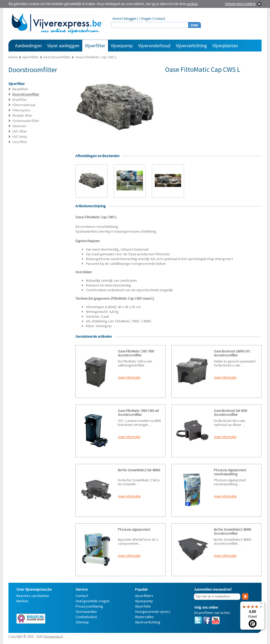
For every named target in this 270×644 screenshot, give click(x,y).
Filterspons (21, 110)
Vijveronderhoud (154, 46)
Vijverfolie (143, 606)
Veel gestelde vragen (93, 601)
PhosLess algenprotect (134, 530)
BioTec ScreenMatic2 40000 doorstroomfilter (232, 532)
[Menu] (262, 605)
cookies (192, 4)
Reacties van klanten (33, 596)
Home (117, 19)
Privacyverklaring (89, 606)
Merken (22, 601)
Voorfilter (20, 142)
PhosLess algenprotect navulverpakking (230, 472)
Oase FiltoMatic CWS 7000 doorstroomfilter (136, 353)
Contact (159, 19)
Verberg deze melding (240, 4)
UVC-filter (20, 131)
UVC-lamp (20, 137)
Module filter (22, 115)
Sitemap (82, 622)
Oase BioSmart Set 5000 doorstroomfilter (230, 413)
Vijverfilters (144, 596)
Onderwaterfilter (26, 121)
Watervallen (144, 617)
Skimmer (19, 126)
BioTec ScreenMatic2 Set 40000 (139, 470)
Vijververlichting (191, 46)
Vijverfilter (95, 46)
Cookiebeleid (86, 617)
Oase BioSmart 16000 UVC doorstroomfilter (232, 353)
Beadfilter (20, 89)
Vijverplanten (225, 46)
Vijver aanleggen (63, 46)
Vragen (146, 19)
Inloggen (130, 19)
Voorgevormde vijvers (153, 612)
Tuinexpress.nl (53, 636)
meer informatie (129, 377)
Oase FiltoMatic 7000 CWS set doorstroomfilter (138, 413)
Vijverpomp (122, 46)
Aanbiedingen (28, 46)
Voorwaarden (86, 612)
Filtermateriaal (24, 105)
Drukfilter (20, 100)
